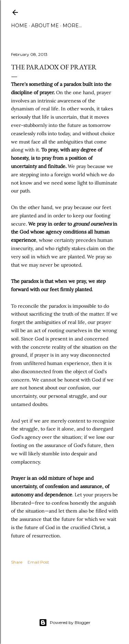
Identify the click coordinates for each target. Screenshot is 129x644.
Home (19, 26)
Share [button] (17, 562)
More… (72, 26)
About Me (45, 26)
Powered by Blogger (65, 623)
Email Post (38, 562)
